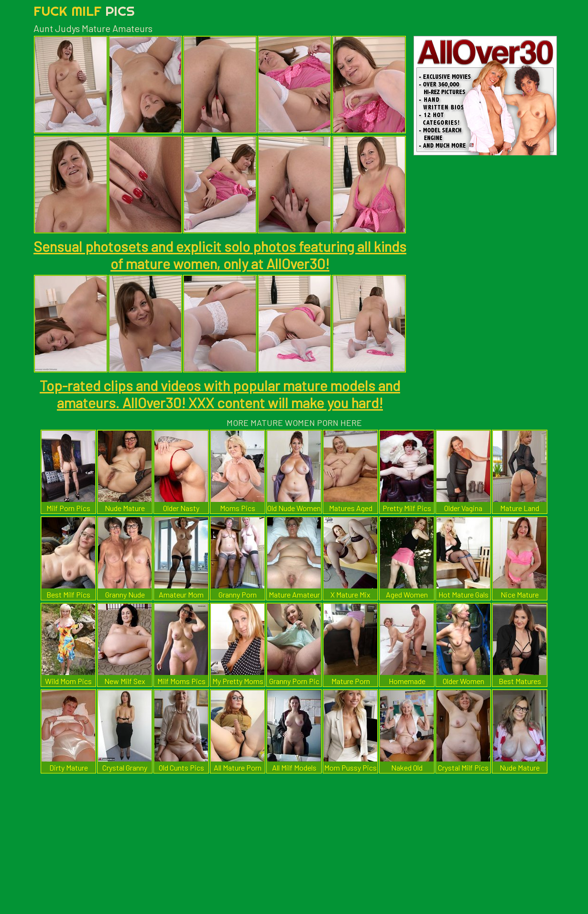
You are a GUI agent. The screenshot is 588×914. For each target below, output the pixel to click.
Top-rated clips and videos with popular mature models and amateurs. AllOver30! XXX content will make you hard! (220, 394)
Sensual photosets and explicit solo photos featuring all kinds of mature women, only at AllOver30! (220, 255)
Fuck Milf (84, 11)
